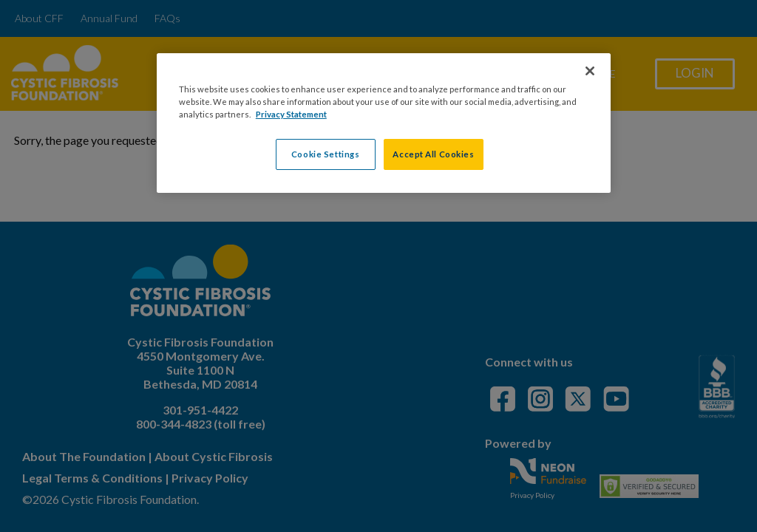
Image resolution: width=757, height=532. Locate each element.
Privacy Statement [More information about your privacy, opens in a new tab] (291, 114)
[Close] (590, 71)
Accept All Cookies (433, 154)
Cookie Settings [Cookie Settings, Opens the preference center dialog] (326, 154)
